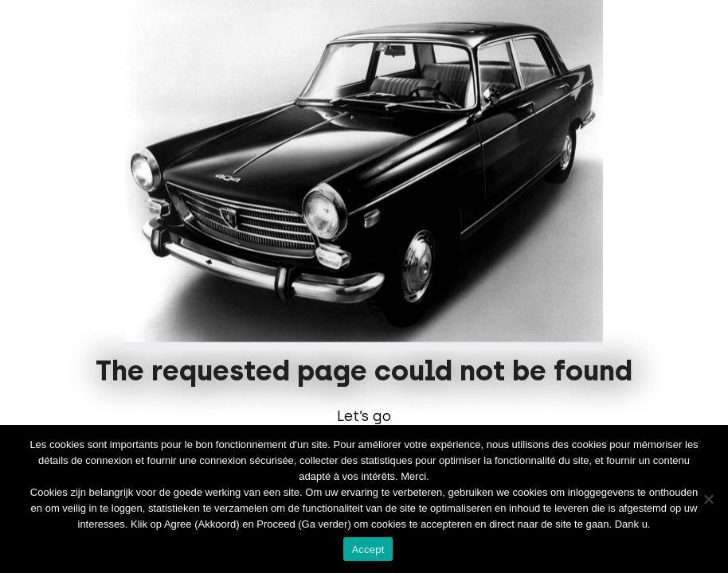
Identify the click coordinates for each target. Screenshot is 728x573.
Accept (368, 550)
